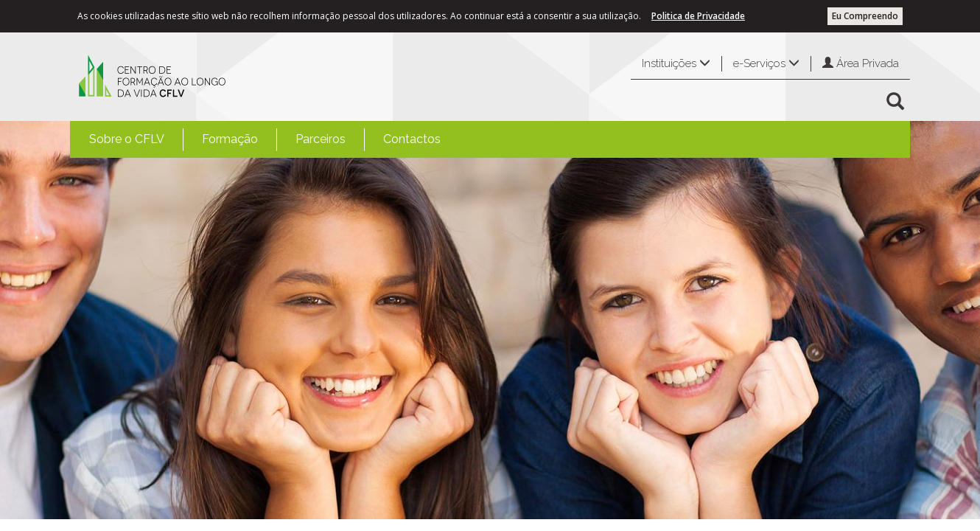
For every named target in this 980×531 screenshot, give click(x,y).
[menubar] (265, 139)
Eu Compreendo (865, 16)
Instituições (676, 63)
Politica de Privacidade (698, 16)
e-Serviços (766, 63)
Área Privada (861, 63)
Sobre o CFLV (127, 139)
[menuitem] (127, 139)
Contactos (412, 139)
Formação (230, 139)
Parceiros (321, 139)
